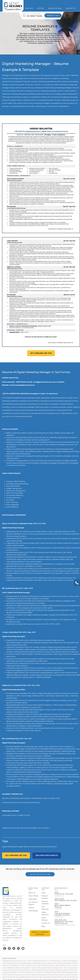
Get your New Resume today (40, 874)
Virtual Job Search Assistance (53, 970)
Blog (43, 926)
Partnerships (33, 911)
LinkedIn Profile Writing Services (56, 963)
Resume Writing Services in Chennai (43, 975)
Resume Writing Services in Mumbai (19, 975)
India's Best (33, 899)
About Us (32, 893)
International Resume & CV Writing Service (47, 961)
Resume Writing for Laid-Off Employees (31, 970)
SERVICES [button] (29, 8)
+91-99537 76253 (34, 16)
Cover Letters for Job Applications (44, 965)
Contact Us (46, 923)
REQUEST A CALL (53, 15)
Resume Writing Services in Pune (61, 977)
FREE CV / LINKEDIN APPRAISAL (40, 933)
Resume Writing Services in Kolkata (66, 975)
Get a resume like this (41, 353)
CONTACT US (70, 8)
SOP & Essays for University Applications (21, 972)
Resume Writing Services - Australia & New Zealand (31, 968)
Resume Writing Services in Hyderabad (38, 977)
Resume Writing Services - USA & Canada (60, 968)
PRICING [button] (41, 8)
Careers (31, 908)
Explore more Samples (47, 855)
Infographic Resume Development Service (33, 963)
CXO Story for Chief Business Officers (45, 972)
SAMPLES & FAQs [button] (55, 8)
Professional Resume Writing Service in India (17, 961)
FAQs (44, 893)
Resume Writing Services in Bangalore (14, 977)
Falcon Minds (33, 896)
